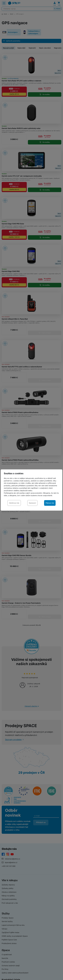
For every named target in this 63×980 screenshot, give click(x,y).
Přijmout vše (50, 503)
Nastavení (32, 503)
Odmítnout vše (14, 503)
